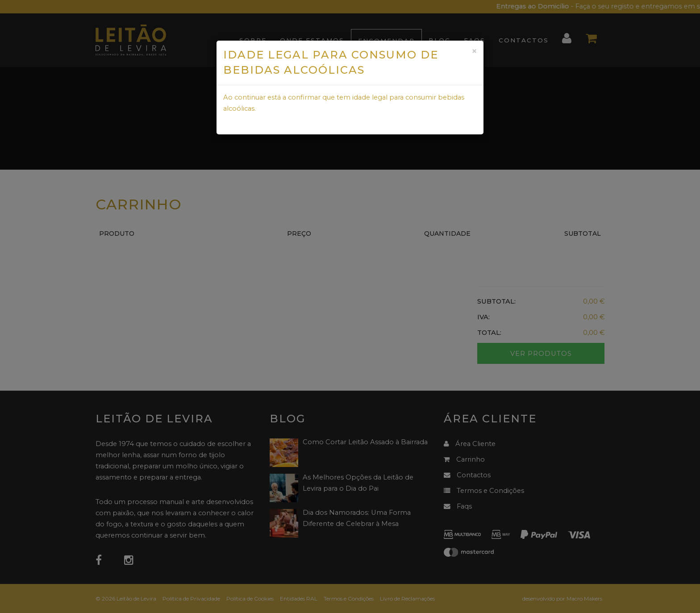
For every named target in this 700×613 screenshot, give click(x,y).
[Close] (474, 51)
